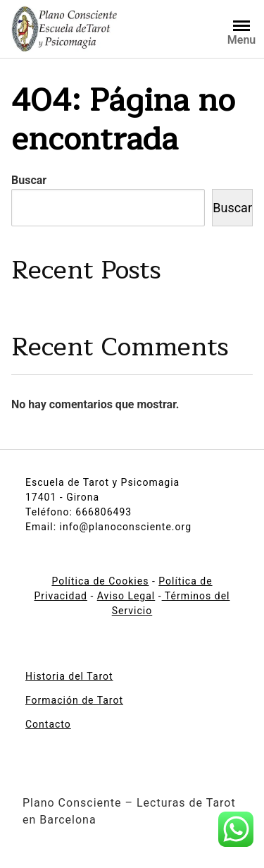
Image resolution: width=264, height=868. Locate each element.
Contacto (48, 724)
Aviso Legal (126, 596)
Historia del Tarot (69, 676)
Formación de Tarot (74, 700)
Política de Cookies (100, 581)
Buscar (29, 180)
